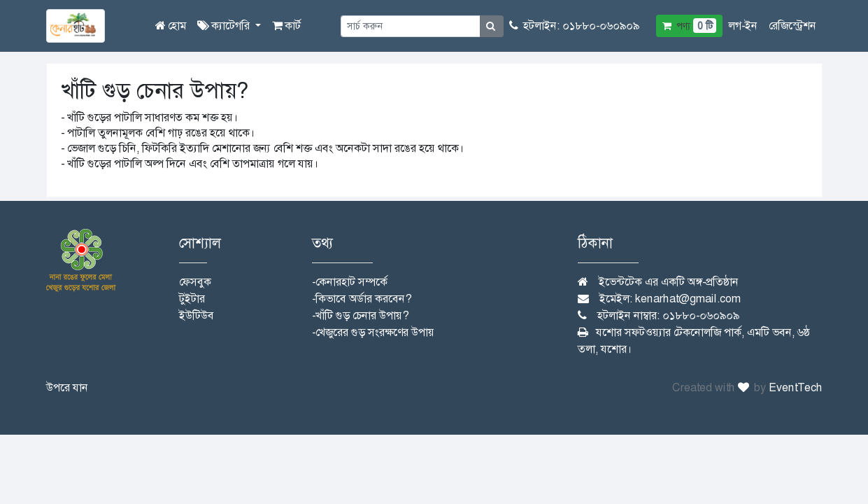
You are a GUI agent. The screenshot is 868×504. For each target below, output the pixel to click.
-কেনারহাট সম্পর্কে (350, 282)
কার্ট (286, 26)
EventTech (796, 387)
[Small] (411, 26)
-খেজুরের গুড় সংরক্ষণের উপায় (373, 332)
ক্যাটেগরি (225, 26)
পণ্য (689, 26)
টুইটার (192, 299)
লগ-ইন (743, 26)
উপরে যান (67, 387)
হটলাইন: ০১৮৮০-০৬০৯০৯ (574, 26)
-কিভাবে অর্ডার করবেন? (362, 299)
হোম (171, 26)
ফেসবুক (195, 282)
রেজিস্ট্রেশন (792, 26)
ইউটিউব (197, 315)
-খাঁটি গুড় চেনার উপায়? (360, 315)
